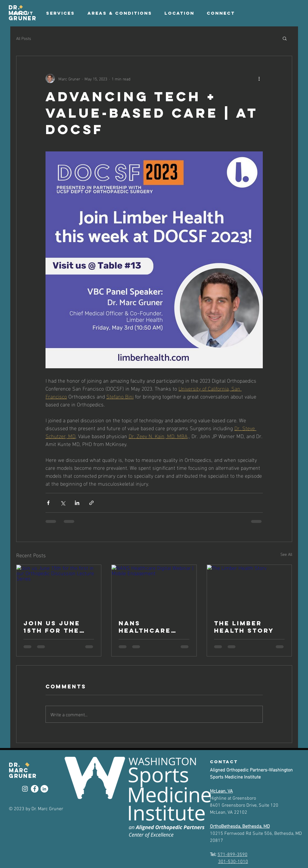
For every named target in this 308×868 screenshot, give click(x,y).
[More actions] (259, 78)
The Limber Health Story (244, 627)
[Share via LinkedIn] (77, 503)
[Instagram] (25, 789)
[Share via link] (91, 503)
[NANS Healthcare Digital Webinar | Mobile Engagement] (154, 589)
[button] (221, 13)
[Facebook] (35, 789)
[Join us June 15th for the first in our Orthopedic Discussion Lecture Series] (59, 589)
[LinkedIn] (44, 789)
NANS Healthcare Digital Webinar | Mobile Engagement (146, 627)
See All (286, 554)
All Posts (24, 38)
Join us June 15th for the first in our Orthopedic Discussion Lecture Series (57, 627)
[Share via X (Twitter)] (63, 503)
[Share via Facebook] (48, 503)
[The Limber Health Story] (249, 589)
